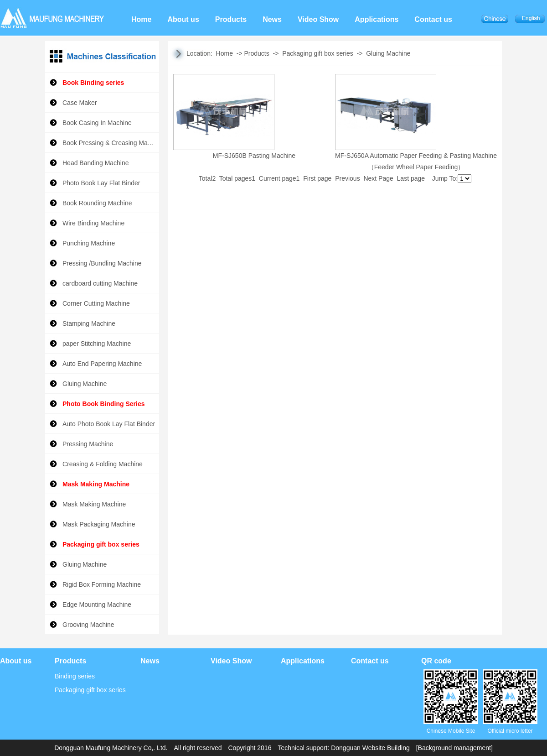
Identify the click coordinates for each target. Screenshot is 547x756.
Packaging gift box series (101, 544)
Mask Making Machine (96, 484)
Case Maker (80, 103)
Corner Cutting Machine (96, 303)
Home (224, 53)
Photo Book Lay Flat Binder (101, 183)
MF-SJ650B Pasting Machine (254, 156)
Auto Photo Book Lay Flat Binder (109, 424)
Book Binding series (93, 83)
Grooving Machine (88, 625)
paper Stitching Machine (97, 344)
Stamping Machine (89, 323)
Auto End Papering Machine (102, 364)
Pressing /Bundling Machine (102, 263)
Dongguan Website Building (370, 748)
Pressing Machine (88, 444)
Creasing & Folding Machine (103, 464)
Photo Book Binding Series (103, 404)
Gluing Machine (85, 384)
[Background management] (454, 748)
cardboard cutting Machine (100, 283)
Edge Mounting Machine (97, 605)
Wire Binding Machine (93, 223)
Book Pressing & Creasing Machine (111, 143)
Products (256, 53)
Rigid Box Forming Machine (102, 584)
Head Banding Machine (97, 163)
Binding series (75, 676)
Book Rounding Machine (97, 203)
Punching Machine (89, 243)
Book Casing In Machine (97, 123)
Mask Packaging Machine (99, 524)
